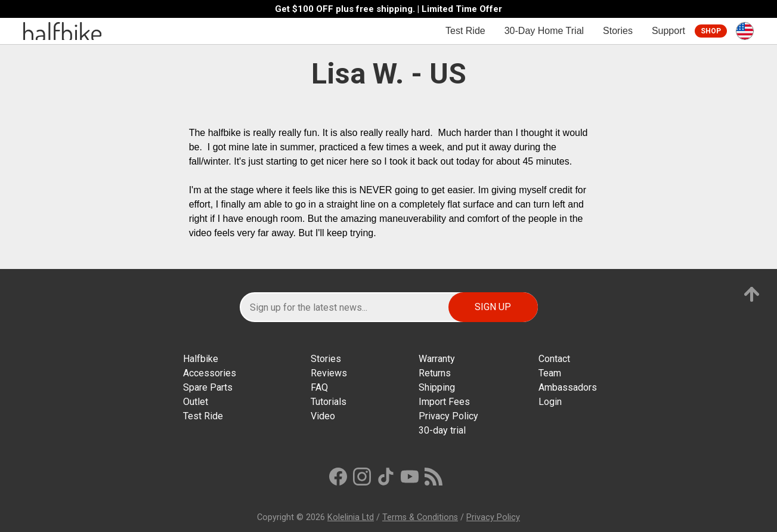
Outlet (196, 402)
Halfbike (201, 359)
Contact (554, 359)
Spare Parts (208, 387)
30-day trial (442, 430)
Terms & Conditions (420, 517)
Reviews (329, 373)
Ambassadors (568, 387)
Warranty (437, 359)
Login (550, 402)
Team (550, 373)
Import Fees (444, 402)
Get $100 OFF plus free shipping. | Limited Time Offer (388, 9)
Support (668, 31)
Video (323, 416)
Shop (711, 31)
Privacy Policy (448, 416)
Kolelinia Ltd (351, 517)
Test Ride (465, 31)
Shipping (437, 387)
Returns (435, 373)
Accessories (210, 373)
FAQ (319, 387)
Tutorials (329, 402)
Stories (618, 31)
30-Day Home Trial (544, 31)
